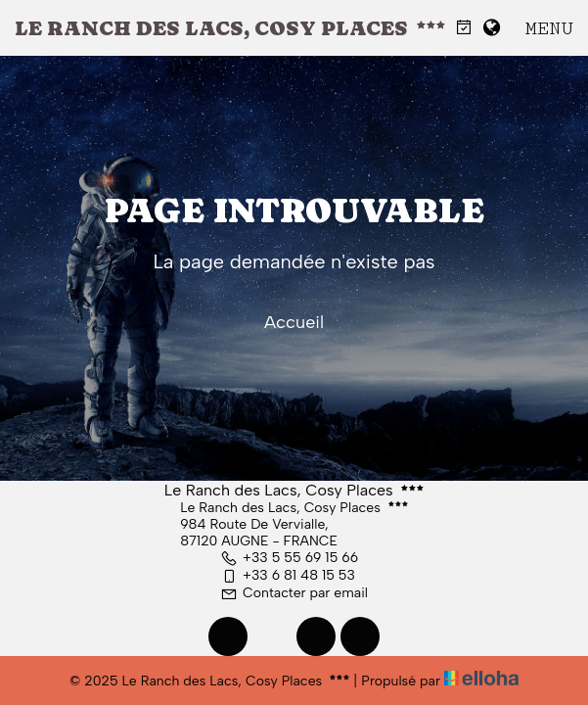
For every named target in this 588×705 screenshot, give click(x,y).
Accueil (294, 322)
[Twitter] (272, 636)
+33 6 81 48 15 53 (288, 575)
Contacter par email (294, 593)
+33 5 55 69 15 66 (289, 558)
